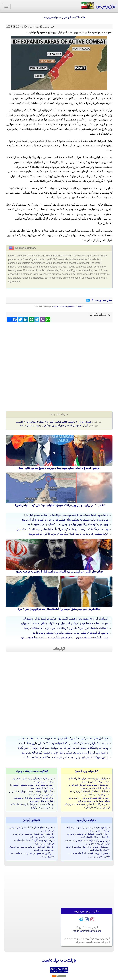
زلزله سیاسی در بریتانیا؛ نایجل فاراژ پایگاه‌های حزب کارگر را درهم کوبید (68, 534)
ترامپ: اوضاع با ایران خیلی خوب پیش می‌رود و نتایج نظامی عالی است (59, 468)
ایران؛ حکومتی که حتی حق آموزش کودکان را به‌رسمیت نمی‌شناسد (54, 425)
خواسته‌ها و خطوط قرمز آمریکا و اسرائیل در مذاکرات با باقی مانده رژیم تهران (65, 623)
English (55, 306)
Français (63, 306)
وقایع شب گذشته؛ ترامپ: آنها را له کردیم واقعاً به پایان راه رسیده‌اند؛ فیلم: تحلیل (62, 529)
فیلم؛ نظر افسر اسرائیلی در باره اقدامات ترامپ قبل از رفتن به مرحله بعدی (59, 572)
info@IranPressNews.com (87, 931)
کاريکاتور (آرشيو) (31, 820)
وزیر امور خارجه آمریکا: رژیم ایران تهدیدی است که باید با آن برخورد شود (68, 524)
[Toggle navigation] (6, 6)
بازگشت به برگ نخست (59, 961)
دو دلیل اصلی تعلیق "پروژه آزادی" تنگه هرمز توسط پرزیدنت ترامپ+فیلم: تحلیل (63, 738)
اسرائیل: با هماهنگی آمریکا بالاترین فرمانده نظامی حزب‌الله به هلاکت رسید (66, 628)
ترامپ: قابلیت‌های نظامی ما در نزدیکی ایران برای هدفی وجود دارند (70, 633)
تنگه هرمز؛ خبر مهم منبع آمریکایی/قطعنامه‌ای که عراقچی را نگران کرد (59, 609)
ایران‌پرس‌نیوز (99, 6)
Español (80, 306)
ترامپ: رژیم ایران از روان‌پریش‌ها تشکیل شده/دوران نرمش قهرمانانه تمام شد (65, 753)
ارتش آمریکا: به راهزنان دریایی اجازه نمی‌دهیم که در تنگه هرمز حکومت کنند (66, 757)
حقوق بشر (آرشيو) (87, 820)
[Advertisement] (59, 346)
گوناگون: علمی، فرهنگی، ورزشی (31, 771)
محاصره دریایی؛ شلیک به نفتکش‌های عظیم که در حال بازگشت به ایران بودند (65, 520)
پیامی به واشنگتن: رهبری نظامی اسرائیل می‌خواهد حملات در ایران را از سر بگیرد (63, 748)
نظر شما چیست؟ (101, 300)
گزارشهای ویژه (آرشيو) (87, 771)
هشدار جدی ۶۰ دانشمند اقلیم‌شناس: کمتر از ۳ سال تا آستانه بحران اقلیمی (54, 422)
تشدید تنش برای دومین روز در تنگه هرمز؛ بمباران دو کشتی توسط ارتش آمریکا (59, 505)
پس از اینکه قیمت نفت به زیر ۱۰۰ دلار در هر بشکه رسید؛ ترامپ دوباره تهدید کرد (64, 638)
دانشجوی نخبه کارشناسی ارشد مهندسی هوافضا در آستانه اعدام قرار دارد (66, 515)
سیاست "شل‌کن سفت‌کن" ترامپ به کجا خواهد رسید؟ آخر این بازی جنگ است (64, 743)
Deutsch (72, 306)
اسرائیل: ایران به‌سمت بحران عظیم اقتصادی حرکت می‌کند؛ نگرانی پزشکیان (66, 619)
